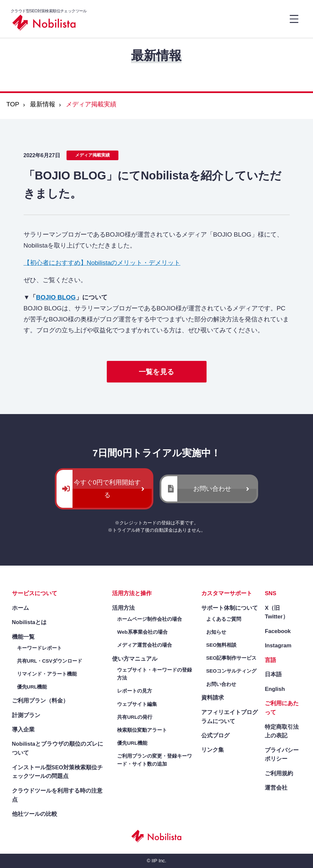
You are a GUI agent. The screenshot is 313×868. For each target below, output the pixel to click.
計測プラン (26, 715)
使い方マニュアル (135, 659)
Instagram (278, 646)
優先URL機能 (32, 687)
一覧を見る (156, 372)
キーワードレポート (39, 648)
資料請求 (213, 698)
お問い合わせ (212, 489)
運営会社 (276, 788)
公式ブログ (215, 736)
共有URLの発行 (135, 717)
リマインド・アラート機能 (47, 674)
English (275, 689)
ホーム (20, 608)
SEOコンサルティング (232, 671)
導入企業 (23, 730)
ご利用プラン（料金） (40, 701)
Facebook (278, 631)
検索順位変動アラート (142, 730)
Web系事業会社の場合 (142, 632)
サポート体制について (230, 608)
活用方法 (123, 608)
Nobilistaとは (29, 622)
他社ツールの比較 (35, 814)
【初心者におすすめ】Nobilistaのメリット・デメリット (102, 263)
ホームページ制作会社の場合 (150, 619)
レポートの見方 (135, 691)
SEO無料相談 (222, 645)
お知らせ (216, 632)
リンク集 (213, 750)
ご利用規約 (279, 773)
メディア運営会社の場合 (145, 645)
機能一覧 (23, 637)
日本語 (273, 674)
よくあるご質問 (224, 619)
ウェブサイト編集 (137, 704)
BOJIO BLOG (56, 297)
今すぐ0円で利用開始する (107, 489)
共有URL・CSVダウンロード (50, 661)
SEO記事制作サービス (232, 658)
